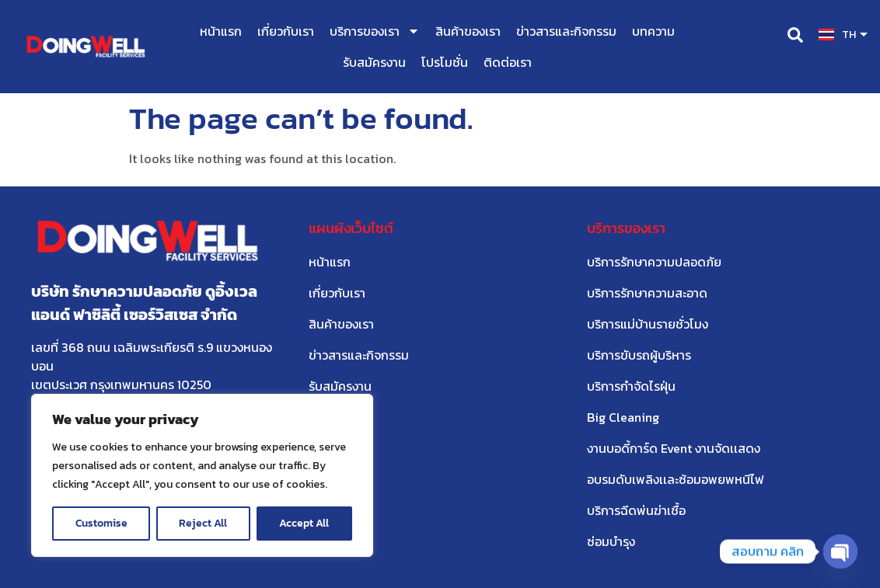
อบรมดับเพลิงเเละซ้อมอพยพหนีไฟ (676, 479)
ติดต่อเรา (508, 62)
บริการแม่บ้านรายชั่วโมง (648, 324)
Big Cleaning (623, 417)
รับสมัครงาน (374, 62)
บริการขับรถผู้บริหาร (639, 355)
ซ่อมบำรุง (611, 541)
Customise (101, 523)
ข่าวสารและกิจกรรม (566, 31)
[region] (202, 475)
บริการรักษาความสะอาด (647, 293)
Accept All (305, 523)
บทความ (653, 31)
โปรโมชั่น (445, 62)
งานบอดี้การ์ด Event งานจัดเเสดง (674, 448)
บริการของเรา (375, 31)
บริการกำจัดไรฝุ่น (631, 386)
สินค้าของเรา (468, 31)
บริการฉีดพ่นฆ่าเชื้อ (636, 510)
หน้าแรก (221, 31)
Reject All (204, 523)
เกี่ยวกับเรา (286, 31)
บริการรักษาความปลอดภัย (654, 262)
